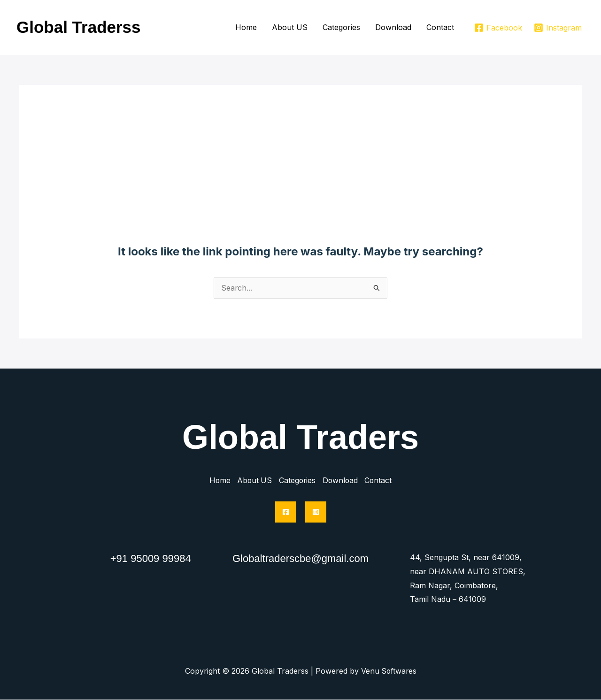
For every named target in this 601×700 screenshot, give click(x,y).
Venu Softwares (389, 671)
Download (393, 27)
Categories (341, 27)
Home (246, 27)
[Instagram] (558, 28)
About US (290, 27)
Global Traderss (79, 27)
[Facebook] (498, 28)
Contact (440, 27)
